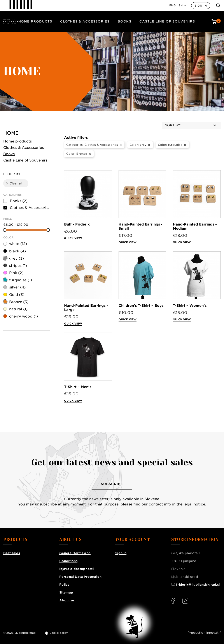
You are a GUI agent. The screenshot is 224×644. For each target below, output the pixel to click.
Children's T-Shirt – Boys (141, 306)
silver (17, 287)
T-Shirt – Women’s (190, 306)
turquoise (21, 280)
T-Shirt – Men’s (78, 387)
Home (11, 133)
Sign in (201, 6)
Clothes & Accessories (85, 21)
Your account (133, 540)
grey (17, 258)
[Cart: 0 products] (216, 22)
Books (125, 21)
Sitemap (66, 592)
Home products (35, 21)
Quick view (73, 238)
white (18, 244)
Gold (17, 295)
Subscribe (112, 484)
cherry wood (24, 316)
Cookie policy (59, 633)
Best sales (12, 553)
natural (18, 309)
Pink (16, 273)
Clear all (14, 183)
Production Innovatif (204, 633)
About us (67, 600)
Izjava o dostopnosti (76, 569)
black (17, 251)
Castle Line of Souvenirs (167, 21)
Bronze (19, 302)
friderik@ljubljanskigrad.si (198, 585)
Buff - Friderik (77, 224)
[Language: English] (178, 5)
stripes (18, 266)
